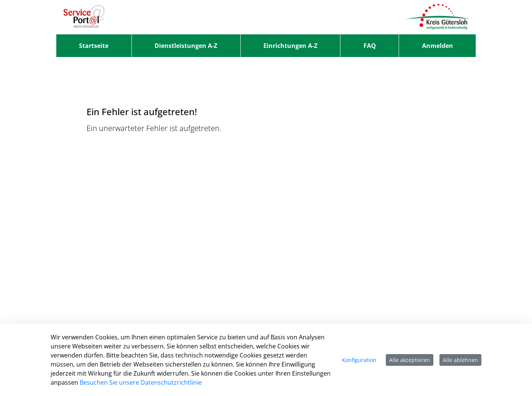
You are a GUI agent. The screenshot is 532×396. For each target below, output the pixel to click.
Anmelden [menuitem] (438, 46)
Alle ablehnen (460, 360)
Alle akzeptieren (410, 360)
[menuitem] (94, 46)
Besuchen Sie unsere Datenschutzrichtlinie (141, 382)
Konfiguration (359, 360)
